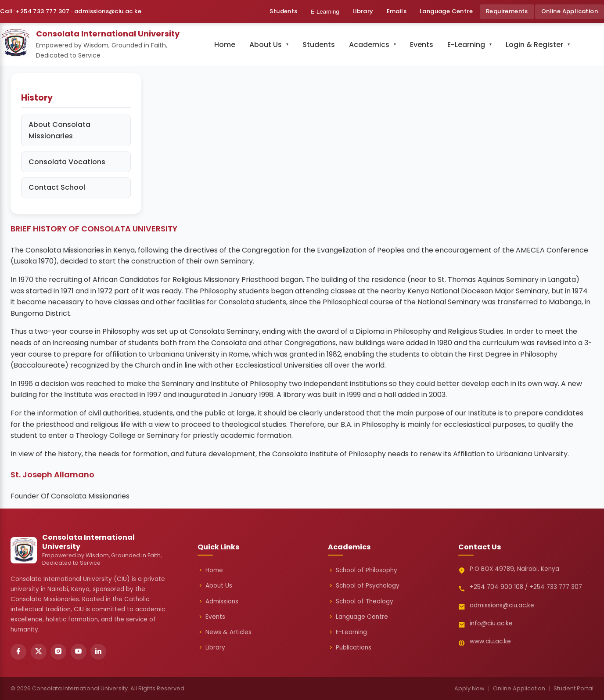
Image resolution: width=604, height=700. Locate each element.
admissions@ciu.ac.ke (502, 605)
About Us (266, 45)
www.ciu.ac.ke (490, 641)
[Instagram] (58, 652)
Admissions (218, 602)
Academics (369, 45)
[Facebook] (18, 652)
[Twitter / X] (39, 652)
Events (422, 45)
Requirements (507, 11)
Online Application (570, 11)
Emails (397, 11)
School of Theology (361, 602)
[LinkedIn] (98, 652)
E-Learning (325, 12)
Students (283, 11)
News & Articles (225, 632)
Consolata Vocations (67, 162)
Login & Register (534, 45)
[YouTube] (79, 652)
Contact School (57, 187)
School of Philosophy (363, 570)
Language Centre (446, 11)
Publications (350, 648)
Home (225, 45)
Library (363, 11)
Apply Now (469, 688)
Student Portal (573, 688)
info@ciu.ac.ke (491, 623)
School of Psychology (364, 586)
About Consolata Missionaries (59, 130)
